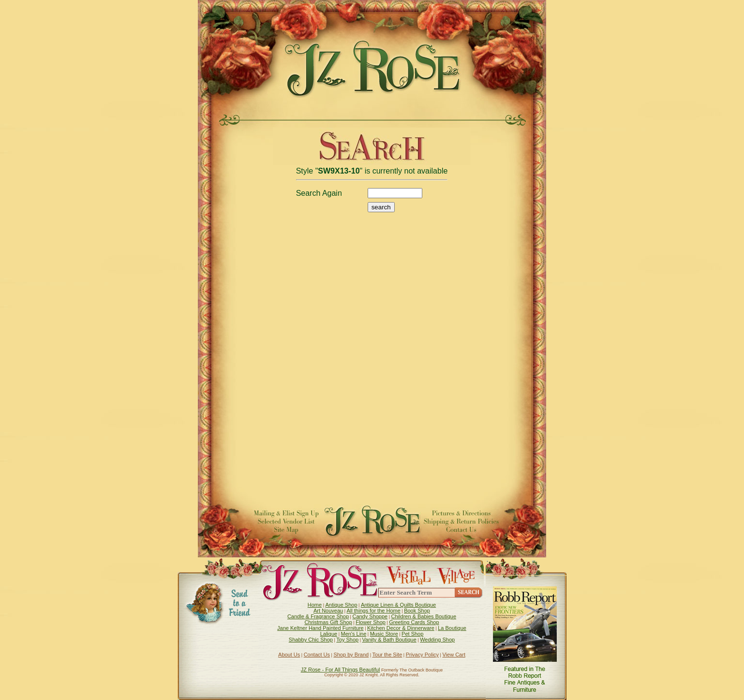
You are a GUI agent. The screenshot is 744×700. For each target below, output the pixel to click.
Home (315, 605)
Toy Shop (347, 640)
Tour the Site (387, 655)
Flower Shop (371, 622)
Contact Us (317, 655)
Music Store (384, 634)
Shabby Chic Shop (311, 640)
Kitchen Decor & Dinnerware (401, 628)
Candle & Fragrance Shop (318, 616)
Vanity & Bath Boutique (389, 640)
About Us (289, 655)
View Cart (454, 655)
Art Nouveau (328, 611)
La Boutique (452, 628)
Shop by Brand (351, 655)
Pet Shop (412, 634)
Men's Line (353, 634)
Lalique (329, 634)
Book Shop (417, 611)
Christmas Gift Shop (328, 622)
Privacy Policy (422, 655)
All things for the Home (374, 611)
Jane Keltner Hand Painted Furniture (320, 628)
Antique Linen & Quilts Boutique (398, 605)
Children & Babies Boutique (424, 616)
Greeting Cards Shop (414, 622)
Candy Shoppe (370, 616)
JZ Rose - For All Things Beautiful (341, 670)
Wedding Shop (437, 640)
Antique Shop (341, 605)
